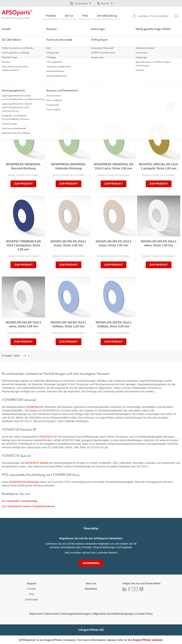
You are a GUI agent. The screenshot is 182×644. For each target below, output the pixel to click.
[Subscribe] (91, 563)
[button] (80, 3)
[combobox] (91, 26)
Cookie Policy (144, 614)
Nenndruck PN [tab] (11, 85)
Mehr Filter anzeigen (164, 85)
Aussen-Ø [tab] (54, 77)
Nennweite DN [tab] (146, 77)
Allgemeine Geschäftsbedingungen (114, 614)
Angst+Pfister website (148, 640)
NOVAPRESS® (35, 407)
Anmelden (140, 16)
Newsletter (91, 589)
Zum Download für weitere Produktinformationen (28, 506)
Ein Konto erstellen (159, 16)
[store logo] (17, 15)
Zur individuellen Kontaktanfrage (20, 501)
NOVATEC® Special (37, 463)
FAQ (31, 594)
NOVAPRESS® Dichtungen (24, 482)
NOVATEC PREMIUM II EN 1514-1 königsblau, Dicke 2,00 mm (23, 246)
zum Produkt (23, 184)
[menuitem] (51, 16)
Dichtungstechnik (24, 35)
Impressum (36, 614)
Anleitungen (31, 599)
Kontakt (32, 589)
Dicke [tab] (97, 85)
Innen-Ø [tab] (8, 77)
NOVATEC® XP (48, 437)
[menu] (82, 16)
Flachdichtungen (46, 35)
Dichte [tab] (52, 85)
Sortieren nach (10, 106)
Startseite (6, 35)
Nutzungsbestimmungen (77, 614)
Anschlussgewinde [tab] (103, 77)
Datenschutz (52, 614)
